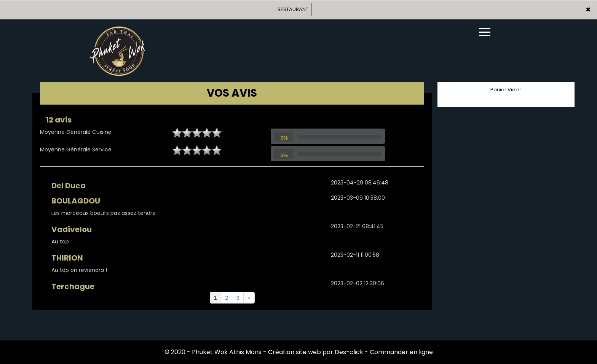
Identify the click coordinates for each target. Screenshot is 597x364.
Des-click (349, 352)
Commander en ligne (401, 352)
